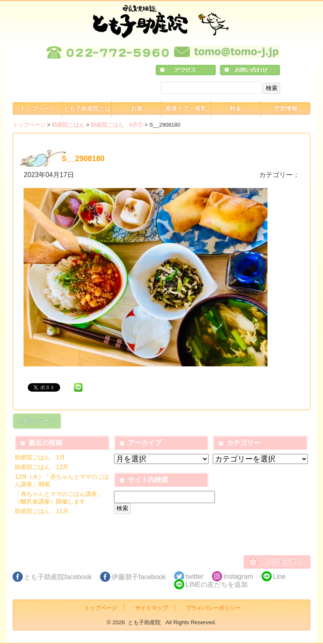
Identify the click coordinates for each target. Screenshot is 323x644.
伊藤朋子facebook (139, 577)
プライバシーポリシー (213, 608)
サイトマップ (151, 608)
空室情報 (286, 109)
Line (279, 576)
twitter (195, 576)
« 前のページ (37, 421)
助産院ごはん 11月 (42, 511)
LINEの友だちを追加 (217, 584)
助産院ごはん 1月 (40, 457)
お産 (137, 109)
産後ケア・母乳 (186, 109)
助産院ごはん (68, 125)
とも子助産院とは (87, 109)
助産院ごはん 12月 (42, 467)
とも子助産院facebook (58, 577)
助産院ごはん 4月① (117, 125)
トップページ (37, 109)
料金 (236, 109)
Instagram (238, 576)
